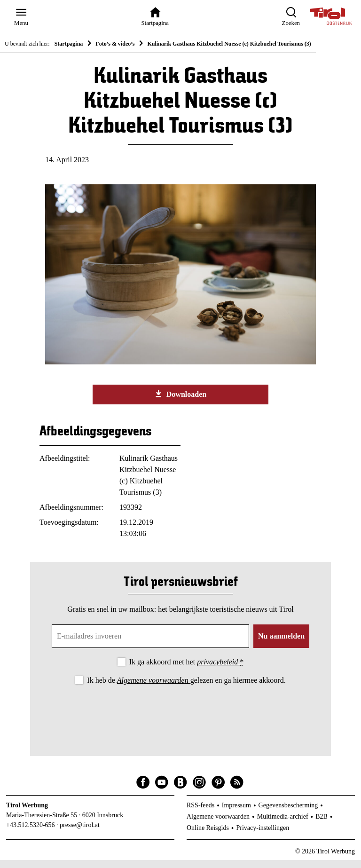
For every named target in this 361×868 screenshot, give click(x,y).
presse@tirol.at (80, 832)
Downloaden (180, 402)
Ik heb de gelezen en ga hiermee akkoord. (186, 688)
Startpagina (69, 44)
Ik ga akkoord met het (186, 670)
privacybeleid (218, 670)
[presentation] (180, 720)
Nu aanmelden (281, 644)
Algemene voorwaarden (154, 688)
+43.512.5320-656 (31, 832)
